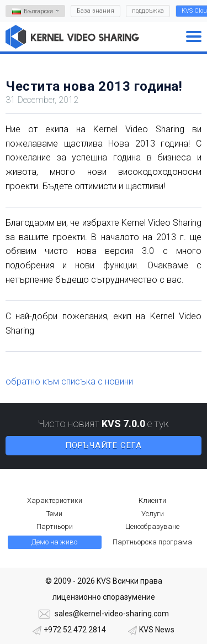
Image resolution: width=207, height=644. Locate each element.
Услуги (153, 514)
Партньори (55, 526)
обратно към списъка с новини (69, 381)
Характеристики (55, 500)
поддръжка (148, 11)
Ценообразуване (152, 526)
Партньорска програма (152, 542)
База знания (95, 11)
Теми (54, 514)
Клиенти (152, 500)
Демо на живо (54, 542)
